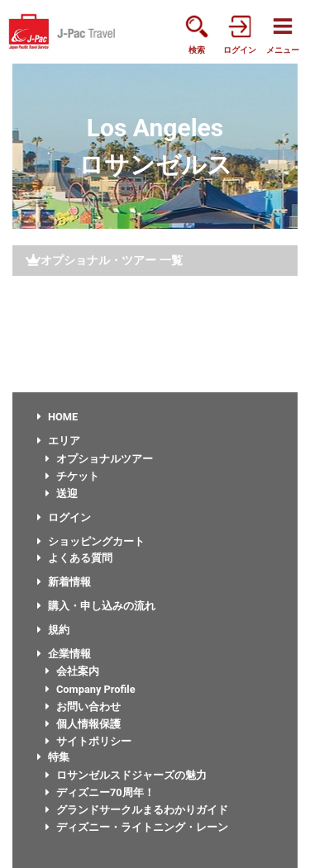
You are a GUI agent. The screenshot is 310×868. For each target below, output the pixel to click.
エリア (59, 441)
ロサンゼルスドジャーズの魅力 (126, 775)
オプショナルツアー (99, 459)
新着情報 (64, 582)
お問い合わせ (83, 707)
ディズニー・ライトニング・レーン (137, 827)
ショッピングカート (91, 541)
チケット (72, 476)
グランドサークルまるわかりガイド (137, 810)
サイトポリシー (88, 741)
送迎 (62, 493)
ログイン (64, 517)
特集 (53, 757)
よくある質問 (75, 558)
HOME (57, 417)
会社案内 (72, 671)
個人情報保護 (83, 724)
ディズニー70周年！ (100, 792)
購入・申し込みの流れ (96, 606)
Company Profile (91, 689)
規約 (53, 630)
